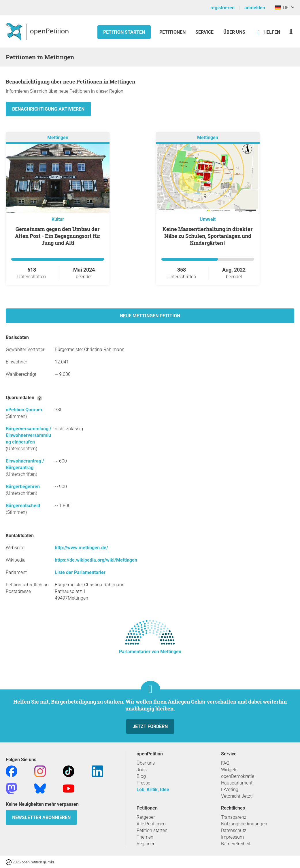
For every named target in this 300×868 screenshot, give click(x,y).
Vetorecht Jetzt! (237, 796)
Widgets (229, 770)
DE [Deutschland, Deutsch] (282, 8)
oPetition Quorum (24, 410)
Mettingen (58, 138)
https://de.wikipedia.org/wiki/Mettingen (96, 560)
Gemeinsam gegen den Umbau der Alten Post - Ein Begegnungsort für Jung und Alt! (58, 236)
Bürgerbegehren (23, 487)
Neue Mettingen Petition (150, 316)
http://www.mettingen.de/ (81, 548)
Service (204, 32)
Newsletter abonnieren (41, 817)
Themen (145, 837)
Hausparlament (237, 783)
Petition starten (124, 32)
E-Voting (230, 790)
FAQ (225, 763)
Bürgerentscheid (23, 506)
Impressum (232, 837)
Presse (143, 783)
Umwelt (208, 219)
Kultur (58, 219)
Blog (141, 776)
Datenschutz (234, 830)
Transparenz (234, 817)
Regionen (146, 844)
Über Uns (234, 32)
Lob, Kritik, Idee (153, 790)
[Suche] (291, 32)
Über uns (146, 763)
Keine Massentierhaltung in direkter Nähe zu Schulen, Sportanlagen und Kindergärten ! (208, 236)
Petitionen (173, 32)
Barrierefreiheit (236, 844)
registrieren (222, 8)
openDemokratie (238, 776)
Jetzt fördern (150, 726)
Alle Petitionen (151, 824)
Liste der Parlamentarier (80, 572)
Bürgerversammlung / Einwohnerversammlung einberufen (29, 435)
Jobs (142, 770)
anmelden (255, 8)
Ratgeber (146, 817)
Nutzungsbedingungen (244, 824)
